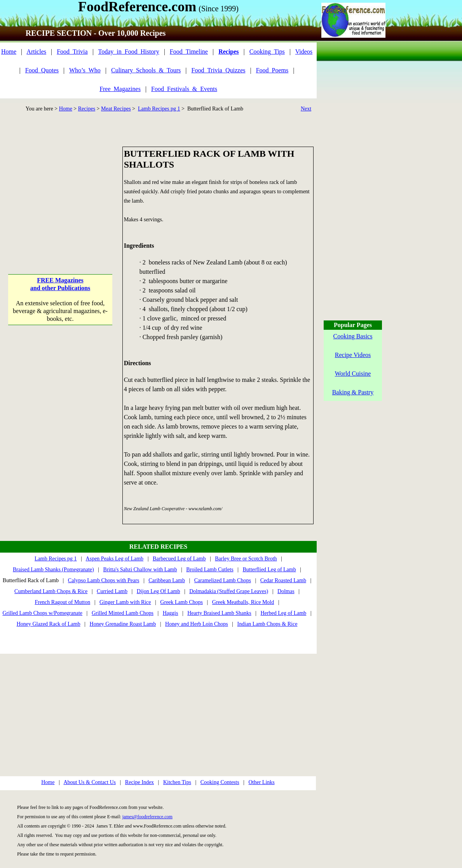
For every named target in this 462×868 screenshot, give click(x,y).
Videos (304, 52)
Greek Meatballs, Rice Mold (243, 602)
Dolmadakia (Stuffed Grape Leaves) (229, 591)
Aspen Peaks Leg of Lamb (115, 559)
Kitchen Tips (177, 782)
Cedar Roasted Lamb (283, 580)
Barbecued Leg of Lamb (179, 559)
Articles (36, 52)
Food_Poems (272, 70)
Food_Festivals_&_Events (184, 89)
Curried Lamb (112, 591)
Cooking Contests (220, 782)
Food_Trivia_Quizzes (219, 70)
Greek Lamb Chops (181, 602)
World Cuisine (353, 374)
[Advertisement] (61, 195)
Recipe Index (139, 782)
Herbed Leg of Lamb (284, 613)
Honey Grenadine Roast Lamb (123, 624)
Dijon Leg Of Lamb (159, 591)
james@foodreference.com (147, 817)
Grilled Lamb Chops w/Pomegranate (42, 613)
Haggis (171, 613)
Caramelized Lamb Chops (223, 580)
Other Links (261, 782)
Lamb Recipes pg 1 (159, 109)
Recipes (87, 109)
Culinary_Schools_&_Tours (146, 70)
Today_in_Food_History (129, 52)
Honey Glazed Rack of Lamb (49, 624)
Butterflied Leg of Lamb (269, 570)
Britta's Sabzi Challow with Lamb (140, 570)
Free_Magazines (120, 89)
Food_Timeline (189, 52)
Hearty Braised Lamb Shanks (219, 613)
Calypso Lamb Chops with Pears (104, 580)
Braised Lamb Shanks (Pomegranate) (53, 570)
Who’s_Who (85, 70)
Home (9, 52)
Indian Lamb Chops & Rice (268, 624)
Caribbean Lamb (167, 580)
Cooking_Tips (267, 52)
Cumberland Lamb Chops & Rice (51, 591)
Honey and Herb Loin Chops (197, 624)
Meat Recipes (116, 109)
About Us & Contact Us (90, 782)
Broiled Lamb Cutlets (210, 570)
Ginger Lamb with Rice (125, 602)
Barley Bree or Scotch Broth (246, 559)
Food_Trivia (72, 52)
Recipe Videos (353, 355)
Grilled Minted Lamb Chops (123, 613)
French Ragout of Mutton (62, 602)
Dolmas (286, 591)
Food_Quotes (42, 70)
